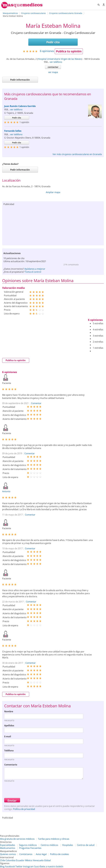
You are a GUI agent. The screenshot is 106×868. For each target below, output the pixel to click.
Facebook (10, 866)
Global (47, 860)
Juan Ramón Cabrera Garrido (20, 106)
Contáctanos (26, 854)
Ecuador (20, 860)
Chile (3, 860)
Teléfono (9, 751)
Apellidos (9, 726)
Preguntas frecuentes (30, 848)
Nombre (9, 711)
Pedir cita (53, 42)
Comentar (36, 403)
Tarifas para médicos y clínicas (54, 839)
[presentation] (25, 790)
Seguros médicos (28, 845)
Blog (2, 866)
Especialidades (8, 845)
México (29, 860)
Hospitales (68, 845)
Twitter (19, 866)
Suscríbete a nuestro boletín (49, 866)
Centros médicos (49, 845)
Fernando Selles (13, 131)
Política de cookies (59, 854)
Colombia (10, 860)
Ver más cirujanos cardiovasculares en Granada (77, 154)
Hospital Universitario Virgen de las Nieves (60, 59)
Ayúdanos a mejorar (35, 269)
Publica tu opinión (69, 51)
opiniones (47, 51)
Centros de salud (86, 845)
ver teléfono (56, 62)
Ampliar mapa (53, 192)
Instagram (28, 866)
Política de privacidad (24, 809)
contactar (53, 67)
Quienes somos (8, 854)
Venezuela (38, 860)
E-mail (8, 736)
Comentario (11, 765)
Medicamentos (8, 848)
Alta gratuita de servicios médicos (17, 839)
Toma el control (33, 272)
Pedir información (20, 80)
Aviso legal (41, 854)
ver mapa (53, 72)
